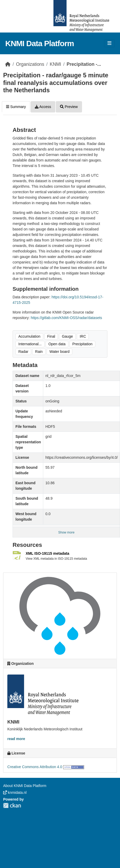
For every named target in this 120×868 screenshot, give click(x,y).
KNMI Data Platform (40, 43)
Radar (23, 352)
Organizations (30, 64)
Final (51, 336)
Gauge (67, 336)
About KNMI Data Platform (25, 786)
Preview (69, 107)
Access (43, 107)
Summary (16, 107)
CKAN (12, 805)
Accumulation (29, 336)
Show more (66, 532)
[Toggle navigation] (109, 43)
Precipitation (82, 344)
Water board (60, 352)
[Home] (8, 64)
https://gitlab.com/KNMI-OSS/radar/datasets (66, 318)
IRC (83, 336)
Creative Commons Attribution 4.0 (35, 767)
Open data (57, 344)
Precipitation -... (84, 64)
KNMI (56, 64)
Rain (39, 352)
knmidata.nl (15, 792)
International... (30, 344)
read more (16, 739)
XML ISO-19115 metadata (47, 553)
